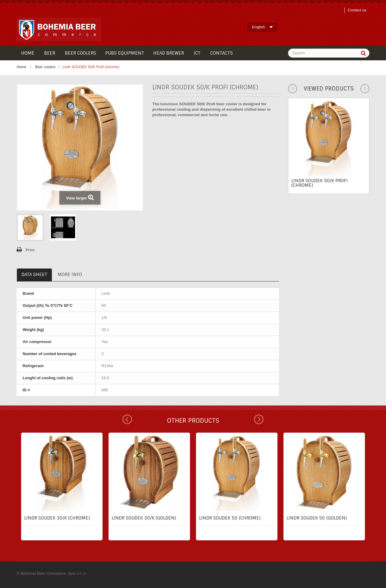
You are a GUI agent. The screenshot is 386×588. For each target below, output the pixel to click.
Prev (127, 419)
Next (259, 419)
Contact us (357, 10)
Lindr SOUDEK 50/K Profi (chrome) (320, 183)
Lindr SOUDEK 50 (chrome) (230, 518)
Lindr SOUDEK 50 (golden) (317, 518)
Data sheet (34, 275)
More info (70, 275)
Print (30, 250)
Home (21, 67)
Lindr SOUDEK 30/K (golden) (144, 518)
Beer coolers (45, 67)
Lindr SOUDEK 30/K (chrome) (57, 518)
